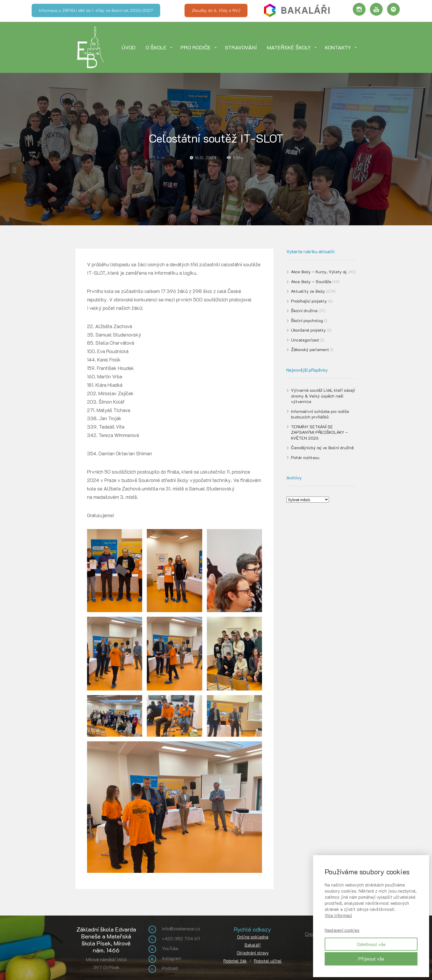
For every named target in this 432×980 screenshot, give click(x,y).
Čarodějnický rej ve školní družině (322, 448)
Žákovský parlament (310, 349)
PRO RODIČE (196, 47)
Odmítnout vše (371, 944)
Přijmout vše (371, 959)
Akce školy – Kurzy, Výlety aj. (319, 272)
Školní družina (304, 311)
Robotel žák (235, 961)
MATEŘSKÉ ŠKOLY (289, 47)
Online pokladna (253, 937)
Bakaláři (253, 945)
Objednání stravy (253, 953)
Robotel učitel (268, 961)
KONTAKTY (338, 47)
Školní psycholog (307, 320)
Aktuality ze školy (308, 291)
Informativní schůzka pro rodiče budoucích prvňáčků (320, 414)
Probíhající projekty (309, 301)
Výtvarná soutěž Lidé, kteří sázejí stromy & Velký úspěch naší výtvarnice (323, 396)
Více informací (338, 915)
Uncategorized (305, 340)
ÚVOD (129, 47)
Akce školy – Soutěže (311, 282)
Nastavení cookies (342, 930)
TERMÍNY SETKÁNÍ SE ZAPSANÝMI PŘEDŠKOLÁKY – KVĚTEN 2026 (319, 432)
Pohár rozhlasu (305, 457)
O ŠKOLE (156, 47)
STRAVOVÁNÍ (241, 47)
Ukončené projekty (308, 330)
